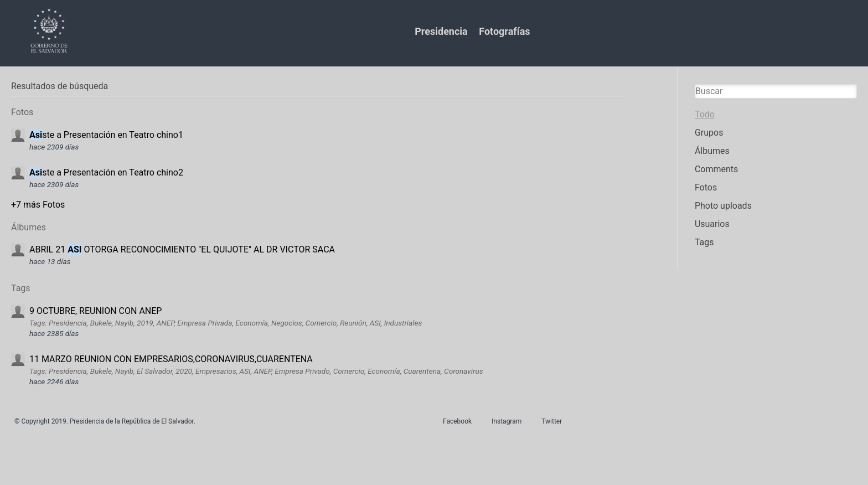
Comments (716, 169)
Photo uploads (723, 206)
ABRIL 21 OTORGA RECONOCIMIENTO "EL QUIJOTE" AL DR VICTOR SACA (182, 249)
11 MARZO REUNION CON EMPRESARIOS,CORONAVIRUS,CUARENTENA (171, 359)
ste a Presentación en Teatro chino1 (106, 135)
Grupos (709, 133)
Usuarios (712, 224)
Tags (704, 242)
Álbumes (712, 151)
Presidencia (441, 31)
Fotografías (504, 31)
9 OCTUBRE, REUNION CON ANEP (95, 311)
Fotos (706, 187)
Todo (705, 114)
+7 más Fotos (38, 205)
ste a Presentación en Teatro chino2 (106, 172)
